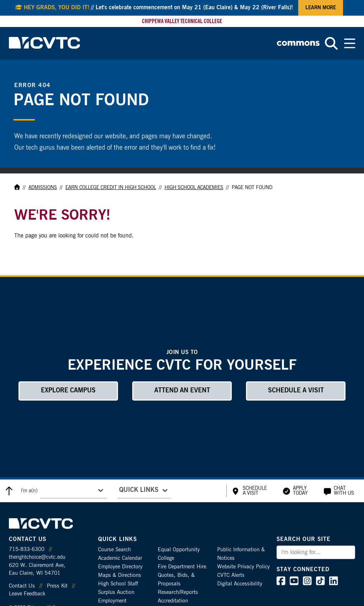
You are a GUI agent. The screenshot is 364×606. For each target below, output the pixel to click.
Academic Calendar (120, 558)
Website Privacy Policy (243, 567)
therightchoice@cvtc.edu (37, 557)
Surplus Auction (116, 592)
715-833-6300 (27, 549)
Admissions (43, 188)
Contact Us (22, 586)
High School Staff (118, 584)
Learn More (321, 8)
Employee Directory (120, 567)
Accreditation (173, 601)
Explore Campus (68, 391)
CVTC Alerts (231, 575)
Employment (112, 601)
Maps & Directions (120, 575)
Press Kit (57, 586)
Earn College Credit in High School (111, 188)
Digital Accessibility (240, 584)
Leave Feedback (27, 594)
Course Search (114, 550)
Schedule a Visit (296, 391)
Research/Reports (178, 592)
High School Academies (194, 188)
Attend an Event (182, 391)
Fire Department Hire (182, 567)
